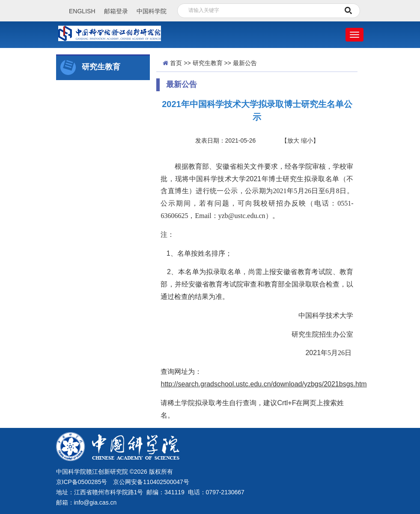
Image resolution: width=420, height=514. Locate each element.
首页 (176, 63)
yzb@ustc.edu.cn (242, 216)
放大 (293, 140)
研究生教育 (208, 63)
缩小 (307, 140)
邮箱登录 (116, 11)
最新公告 (245, 63)
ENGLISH (82, 11)
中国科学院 (152, 11)
